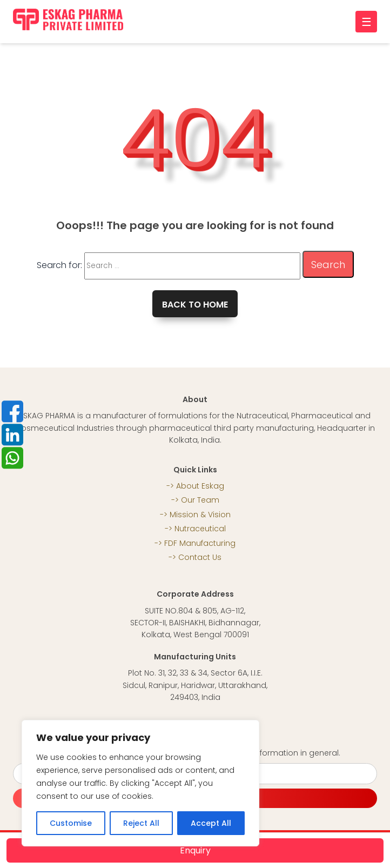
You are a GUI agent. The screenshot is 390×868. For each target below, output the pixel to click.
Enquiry (195, 850)
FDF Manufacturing (200, 543)
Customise (71, 823)
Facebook (12, 411)
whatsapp (12, 458)
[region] (140, 783)
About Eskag (200, 486)
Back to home (195, 305)
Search (328, 265)
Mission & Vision (200, 515)
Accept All (211, 823)
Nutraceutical (200, 529)
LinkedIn (12, 435)
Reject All (141, 823)
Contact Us (200, 557)
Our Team (200, 500)
